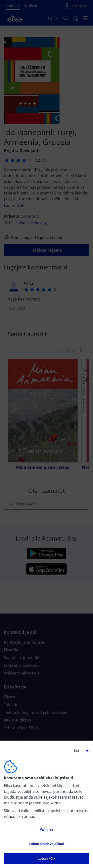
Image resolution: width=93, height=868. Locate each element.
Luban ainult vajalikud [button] (46, 844)
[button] (80, 750)
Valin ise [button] (46, 829)
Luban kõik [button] (46, 859)
